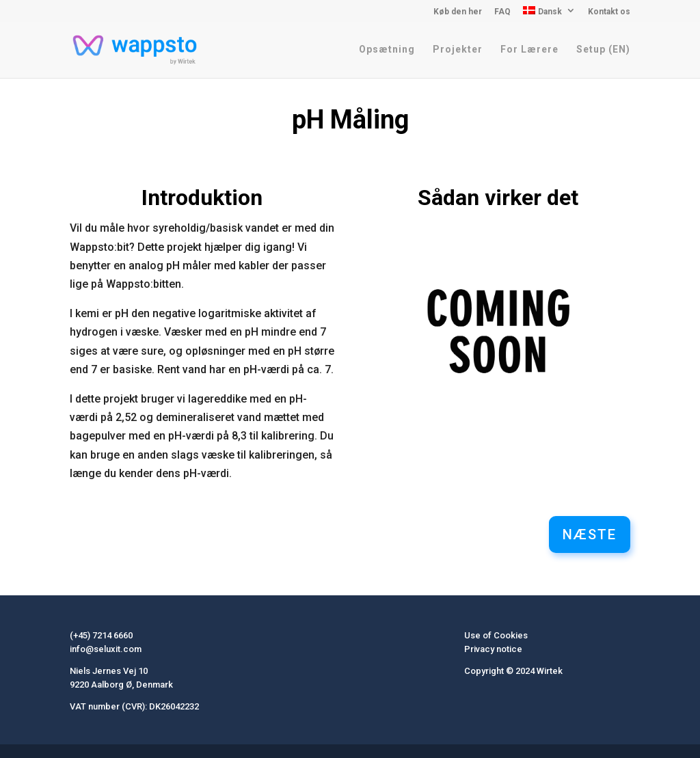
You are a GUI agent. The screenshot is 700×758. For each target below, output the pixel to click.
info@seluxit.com (106, 649)
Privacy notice (493, 649)
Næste (590, 534)
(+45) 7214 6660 (101, 635)
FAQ (502, 12)
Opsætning (387, 50)
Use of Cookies (496, 635)
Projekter (458, 50)
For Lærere (529, 50)
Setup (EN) (603, 50)
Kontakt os (609, 12)
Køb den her (458, 12)
